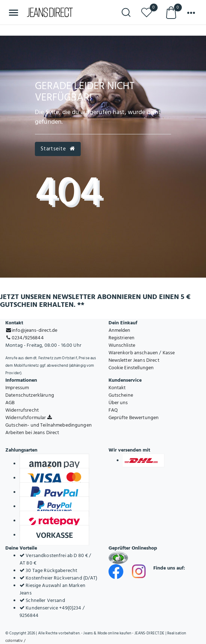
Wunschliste (122, 345)
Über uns (118, 403)
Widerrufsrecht (22, 410)
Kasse (169, 353)
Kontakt (117, 388)
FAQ (113, 410)
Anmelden (120, 330)
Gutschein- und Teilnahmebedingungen (49, 425)
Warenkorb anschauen (133, 353)
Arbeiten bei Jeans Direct (32, 432)
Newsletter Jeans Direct (134, 360)
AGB (10, 403)
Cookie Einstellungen (131, 368)
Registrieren (122, 338)
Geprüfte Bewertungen (134, 418)
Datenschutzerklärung (30, 395)
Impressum (17, 388)
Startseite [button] (58, 149)
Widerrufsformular (29, 418)
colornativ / (15, 641)
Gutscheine (121, 395)
